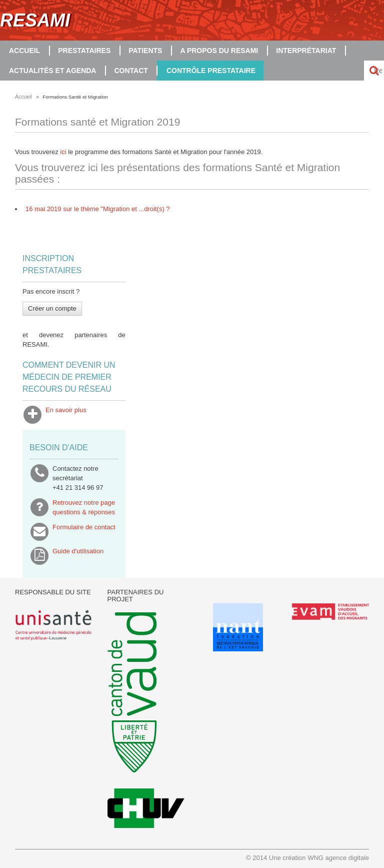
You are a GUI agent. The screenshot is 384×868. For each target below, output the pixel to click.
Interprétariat (306, 51)
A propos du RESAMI (219, 51)
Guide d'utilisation (78, 556)
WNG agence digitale (338, 858)
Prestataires (84, 51)
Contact (131, 71)
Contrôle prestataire (211, 71)
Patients (145, 51)
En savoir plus (66, 415)
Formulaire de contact (84, 532)
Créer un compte (52, 308)
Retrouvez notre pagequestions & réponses (84, 507)
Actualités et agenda (52, 71)
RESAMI (35, 20)
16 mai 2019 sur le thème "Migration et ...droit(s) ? (98, 209)
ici (64, 152)
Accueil (24, 51)
